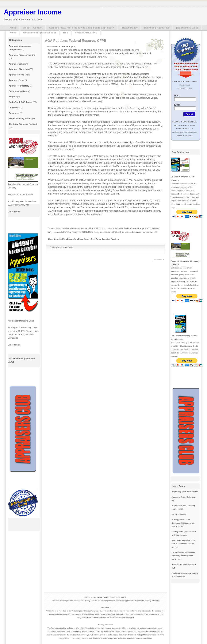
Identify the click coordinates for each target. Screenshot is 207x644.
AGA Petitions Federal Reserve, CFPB (76, 41)
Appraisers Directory (19, 86)
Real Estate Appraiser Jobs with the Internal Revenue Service (183, 544)
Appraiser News (17, 75)
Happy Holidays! (179, 514)
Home (13, 28)
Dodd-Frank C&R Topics (64, 46)
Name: (178, 96)
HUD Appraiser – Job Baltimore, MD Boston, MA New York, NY (183, 523)
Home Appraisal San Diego (60, 239)
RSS (66, 33)
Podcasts (13, 108)
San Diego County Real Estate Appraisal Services (96, 239)
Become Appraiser (18, 91)
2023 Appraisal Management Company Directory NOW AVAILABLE (184, 556)
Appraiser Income (33, 12)
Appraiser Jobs (16, 64)
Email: (177, 105)
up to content (157, 259)
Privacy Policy (129, 28)
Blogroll (13, 97)
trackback (137, 232)
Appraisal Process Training (22, 55)
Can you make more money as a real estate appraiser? (81, 28)
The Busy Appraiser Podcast (23, 124)
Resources (14, 113)
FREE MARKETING (86, 33)
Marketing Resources (157, 28)
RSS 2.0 (85, 232)
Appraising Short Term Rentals (185, 492)
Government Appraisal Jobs (40, 33)
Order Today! (14, 212)
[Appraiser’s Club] (187, 28)
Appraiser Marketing (19, 69)
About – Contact (33, 28)
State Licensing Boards (20, 118)
